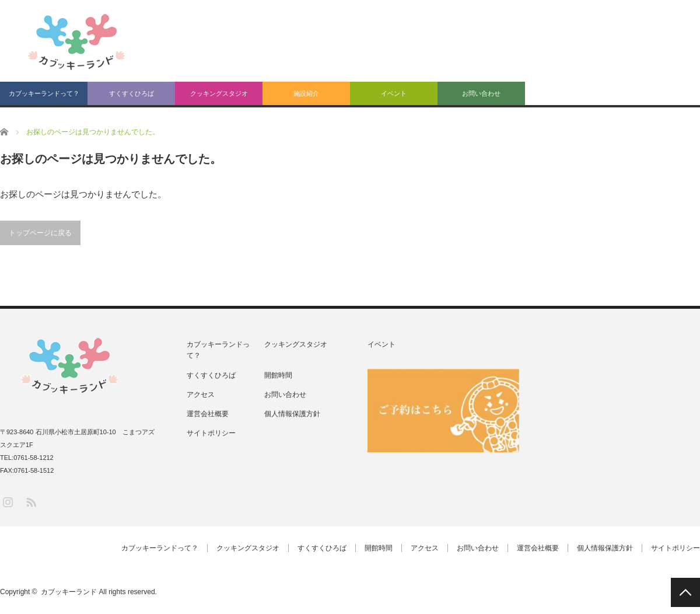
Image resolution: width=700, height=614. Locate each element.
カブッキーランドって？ (44, 93)
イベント (394, 93)
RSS (31, 502)
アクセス (201, 395)
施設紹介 (306, 93)
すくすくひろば (132, 93)
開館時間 (278, 375)
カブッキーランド (69, 592)
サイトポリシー (211, 433)
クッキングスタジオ (219, 93)
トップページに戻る (40, 233)
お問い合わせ (481, 93)
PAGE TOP (685, 592)
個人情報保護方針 (292, 414)
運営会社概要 (208, 414)
